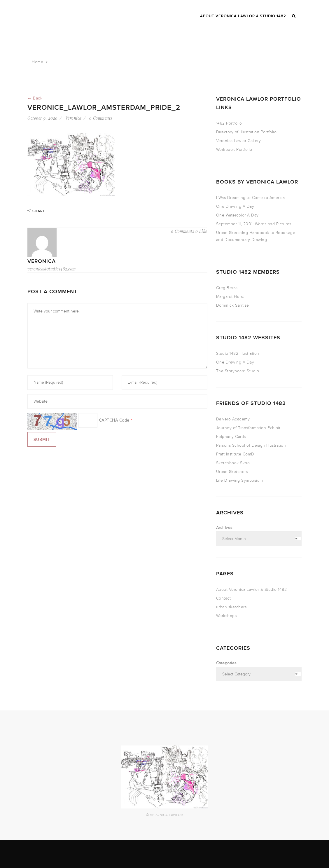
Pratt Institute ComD (235, 454)
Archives (224, 528)
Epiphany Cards (231, 437)
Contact (224, 598)
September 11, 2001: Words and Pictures (254, 224)
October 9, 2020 (43, 118)
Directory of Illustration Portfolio (246, 132)
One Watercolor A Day (237, 215)
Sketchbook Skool (233, 463)
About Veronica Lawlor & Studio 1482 (252, 590)
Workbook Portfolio (234, 150)
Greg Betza (227, 288)
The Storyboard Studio (238, 371)
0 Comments (101, 118)
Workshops (226, 616)
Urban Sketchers (232, 472)
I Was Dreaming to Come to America (251, 198)
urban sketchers (231, 607)
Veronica (73, 118)
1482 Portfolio (229, 123)
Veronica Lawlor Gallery (239, 141)
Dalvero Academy (233, 419)
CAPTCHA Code (114, 420)
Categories (226, 663)
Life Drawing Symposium (240, 480)
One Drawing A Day (235, 206)
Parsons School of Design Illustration (251, 445)
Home (37, 62)
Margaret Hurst (230, 297)
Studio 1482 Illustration (238, 353)
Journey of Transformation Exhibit (248, 428)
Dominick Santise (233, 305)
